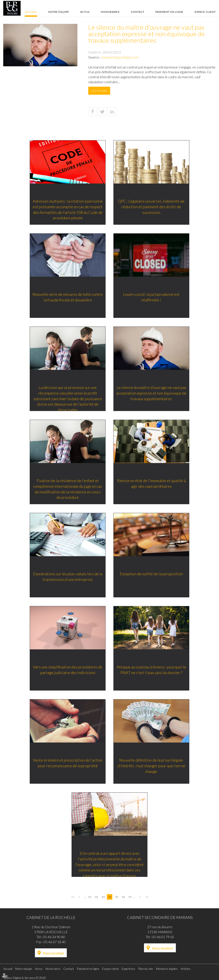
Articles (186, 969)
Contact (138, 12)
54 (110, 897)
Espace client (205, 12)
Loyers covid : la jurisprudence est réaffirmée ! (152, 297)
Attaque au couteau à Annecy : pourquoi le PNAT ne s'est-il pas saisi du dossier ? (152, 670)
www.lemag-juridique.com (120, 57)
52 (96, 897)
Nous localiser (54, 953)
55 (117, 897)
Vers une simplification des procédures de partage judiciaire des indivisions (67, 670)
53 (103, 897)
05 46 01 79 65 (163, 937)
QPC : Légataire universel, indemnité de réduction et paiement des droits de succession (152, 207)
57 (130, 897)
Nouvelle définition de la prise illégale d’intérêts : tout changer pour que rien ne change (152, 766)
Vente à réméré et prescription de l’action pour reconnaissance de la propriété (67, 763)
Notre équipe (59, 12)
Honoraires (110, 12)
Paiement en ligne (169, 12)
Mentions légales (167, 969)
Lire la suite (99, 90)
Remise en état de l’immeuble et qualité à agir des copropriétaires (152, 484)
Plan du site (146, 969)
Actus (85, 12)
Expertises (128, 969)
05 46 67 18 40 (55, 942)
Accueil (31, 12)
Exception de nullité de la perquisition (152, 574)
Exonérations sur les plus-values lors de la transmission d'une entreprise (67, 577)
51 (90, 897)
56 (123, 897)
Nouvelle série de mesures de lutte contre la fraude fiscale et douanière (67, 297)
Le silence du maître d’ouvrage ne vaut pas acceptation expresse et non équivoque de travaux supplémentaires (152, 393)
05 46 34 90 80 (54, 937)
